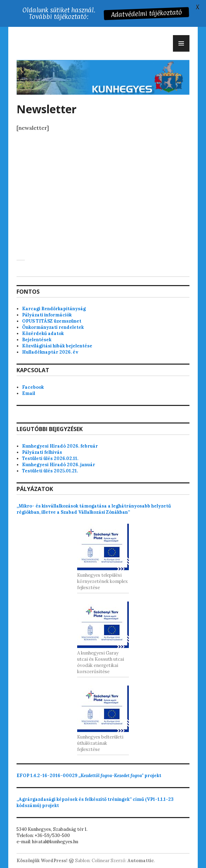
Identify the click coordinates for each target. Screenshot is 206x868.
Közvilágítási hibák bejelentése (57, 346)
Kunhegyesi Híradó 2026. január (59, 465)
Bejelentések (37, 340)
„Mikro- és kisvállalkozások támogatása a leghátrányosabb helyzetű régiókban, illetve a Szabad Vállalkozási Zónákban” (94, 509)
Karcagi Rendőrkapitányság (54, 309)
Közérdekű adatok (43, 333)
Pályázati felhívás (42, 452)
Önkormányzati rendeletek (53, 327)
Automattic (141, 861)
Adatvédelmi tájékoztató (147, 13)
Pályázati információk (47, 315)
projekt (89, 776)
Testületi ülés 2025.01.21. (50, 471)
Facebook (33, 387)
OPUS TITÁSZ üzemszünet (52, 321)
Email (29, 393)
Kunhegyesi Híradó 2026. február (60, 446)
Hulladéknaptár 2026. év (50, 352)
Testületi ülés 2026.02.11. (50, 458)
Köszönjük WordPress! (42, 861)
